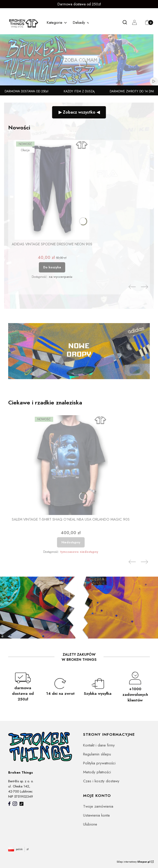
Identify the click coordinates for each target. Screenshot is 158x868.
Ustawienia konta (96, 815)
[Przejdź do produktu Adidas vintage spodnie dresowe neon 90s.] (52, 190)
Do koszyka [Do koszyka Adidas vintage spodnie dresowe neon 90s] (52, 267)
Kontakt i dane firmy (99, 745)
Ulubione (90, 824)
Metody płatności (97, 772)
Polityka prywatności (99, 763)
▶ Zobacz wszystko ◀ (79, 112)
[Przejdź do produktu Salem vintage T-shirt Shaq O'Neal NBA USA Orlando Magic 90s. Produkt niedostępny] (71, 465)
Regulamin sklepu (97, 754)
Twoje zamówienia (98, 806)
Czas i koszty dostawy (101, 781)
